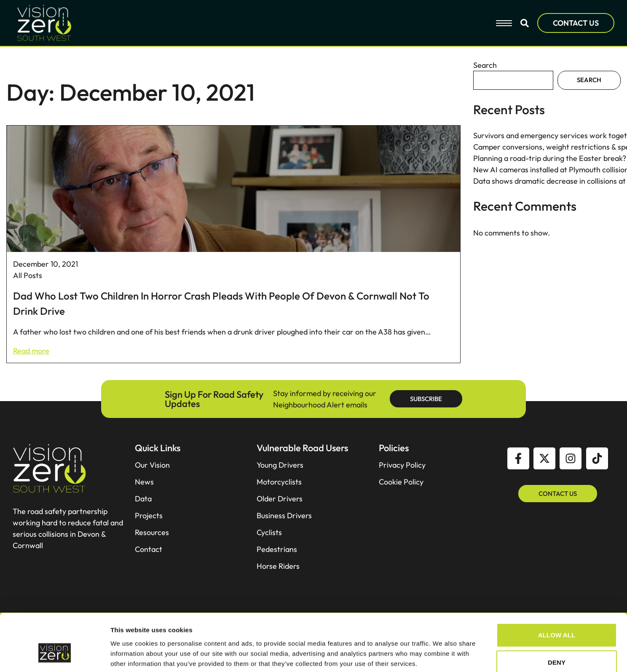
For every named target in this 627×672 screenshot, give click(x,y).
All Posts (28, 275)
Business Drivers (284, 516)
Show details (442, 608)
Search (485, 65)
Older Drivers (280, 499)
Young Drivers (280, 465)
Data (143, 499)
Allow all (557, 542)
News (144, 482)
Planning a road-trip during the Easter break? (550, 158)
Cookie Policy (401, 482)
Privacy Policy (402, 465)
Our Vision (152, 465)
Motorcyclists (279, 482)
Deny (557, 569)
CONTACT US (576, 23)
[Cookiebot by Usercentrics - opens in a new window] (55, 608)
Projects (149, 516)
